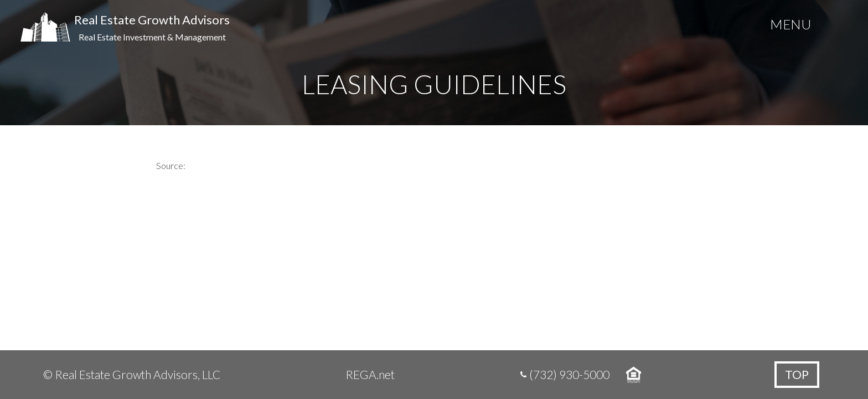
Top (797, 374)
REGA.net (370, 374)
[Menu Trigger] (790, 26)
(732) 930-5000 (569, 374)
